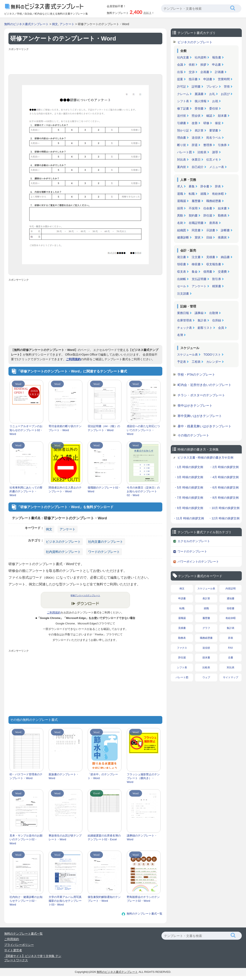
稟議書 (199, 94)
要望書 (214, 130)
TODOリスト (212, 355)
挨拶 (203, 65)
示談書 (211, 230)
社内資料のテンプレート (63, 552)
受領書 (199, 108)
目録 (209, 237)
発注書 (182, 257)
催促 (218, 123)
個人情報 (201, 101)
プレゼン (212, 87)
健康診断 (183, 237)
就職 (203, 194)
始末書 (222, 208)
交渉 (192, 72)
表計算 (199, 130)
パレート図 (184, 152)
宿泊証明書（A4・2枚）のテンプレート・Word (104, 428)
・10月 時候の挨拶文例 (224, 508)
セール (182, 286)
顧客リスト (205, 328)
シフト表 (183, 101)
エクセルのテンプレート (194, 541)
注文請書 (183, 294)
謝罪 (215, 152)
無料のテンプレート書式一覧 (144, 914)
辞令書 (205, 186)
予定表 (182, 362)
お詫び (225, 94)
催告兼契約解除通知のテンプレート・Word (104, 899)
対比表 (182, 160)
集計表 (202, 320)
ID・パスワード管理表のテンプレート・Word (26, 776)
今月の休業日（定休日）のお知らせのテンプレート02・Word (143, 491)
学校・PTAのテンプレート (196, 374)
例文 (55, 24)
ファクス (182, 648)
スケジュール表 (187, 355)
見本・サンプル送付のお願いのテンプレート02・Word (26, 839)
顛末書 (222, 116)
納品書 (225, 257)
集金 (195, 272)
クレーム (183, 94)
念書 (231, 658)
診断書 (225, 230)
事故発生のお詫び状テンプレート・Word (65, 837)
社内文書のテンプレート (106, 542)
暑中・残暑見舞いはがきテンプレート (204, 426)
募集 (192, 186)
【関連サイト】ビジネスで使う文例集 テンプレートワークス (33, 958)
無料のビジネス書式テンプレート (26, 24)
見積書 (211, 257)
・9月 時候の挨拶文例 (189, 508)
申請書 (208, 79)
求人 (180, 186)
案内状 (182, 167)
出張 (180, 72)
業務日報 (183, 313)
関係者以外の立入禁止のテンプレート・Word (65, 489)
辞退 (195, 145)
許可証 (182, 87)
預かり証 (183, 130)
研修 (206, 123)
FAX (230, 648)
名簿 (180, 335)
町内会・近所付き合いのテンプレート (204, 385)
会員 (221, 328)
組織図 (182, 230)
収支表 (182, 272)
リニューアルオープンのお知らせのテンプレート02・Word (26, 430)
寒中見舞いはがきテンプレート (200, 416)
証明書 (196, 87)
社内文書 (183, 57)
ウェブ (206, 677)
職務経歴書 (214, 201)
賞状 (198, 237)
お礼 (212, 94)
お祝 (215, 101)
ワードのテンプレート (104, 552)
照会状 (196, 116)
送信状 (196, 138)
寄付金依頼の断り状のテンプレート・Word (65, 428)
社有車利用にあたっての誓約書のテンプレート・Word (26, 491)
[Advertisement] (85, 62)
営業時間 (224, 79)
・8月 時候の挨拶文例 (224, 498)
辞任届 (208, 215)
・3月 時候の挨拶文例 (189, 477)
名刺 (180, 223)
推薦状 (222, 237)
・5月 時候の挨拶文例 (189, 487)
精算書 (217, 286)
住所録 (217, 320)
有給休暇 (218, 194)
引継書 (182, 123)
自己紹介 (198, 167)
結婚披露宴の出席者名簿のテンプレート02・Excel (104, 837)
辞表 (218, 186)
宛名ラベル (214, 138)
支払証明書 (199, 279)
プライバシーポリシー (19, 945)
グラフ (206, 628)
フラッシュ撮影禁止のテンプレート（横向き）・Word (143, 778)
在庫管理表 (184, 320)
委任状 (214, 108)
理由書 (182, 138)
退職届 (182, 201)
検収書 (196, 264)
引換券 (222, 145)
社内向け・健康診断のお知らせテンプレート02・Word (26, 901)
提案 (180, 79)
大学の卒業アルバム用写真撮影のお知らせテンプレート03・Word (65, 901)
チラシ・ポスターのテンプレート (201, 395)
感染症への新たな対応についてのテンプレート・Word (143, 430)
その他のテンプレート (193, 435)
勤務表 (222, 215)
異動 (180, 215)
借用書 (208, 272)
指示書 (193, 79)
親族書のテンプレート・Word (64, 776)
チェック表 (184, 328)
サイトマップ (231, 677)
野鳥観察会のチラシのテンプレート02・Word (143, 899)
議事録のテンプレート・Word (142, 837)
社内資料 (201, 57)
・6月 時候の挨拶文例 (224, 487)
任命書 (208, 208)
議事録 (199, 313)
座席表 (214, 223)
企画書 (205, 72)
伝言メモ (212, 160)
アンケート (67, 24)
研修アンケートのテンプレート (85, 595)
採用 (180, 208)
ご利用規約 (73, 359)
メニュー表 (217, 167)
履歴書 (196, 201)
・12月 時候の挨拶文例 (224, 518)
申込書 (216, 65)
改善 (195, 123)
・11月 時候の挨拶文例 (188, 518)
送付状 (182, 116)
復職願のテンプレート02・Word (104, 489)
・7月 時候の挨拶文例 (189, 498)
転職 (192, 194)
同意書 (196, 230)
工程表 (196, 362)
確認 (209, 116)
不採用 (193, 208)
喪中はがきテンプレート (195, 405)
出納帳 (182, 279)
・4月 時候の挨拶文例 (224, 477)
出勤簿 (214, 313)
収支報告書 (214, 264)
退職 (180, 194)
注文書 (196, 257)
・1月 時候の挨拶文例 (189, 467)
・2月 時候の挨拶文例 (224, 467)
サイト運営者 (13, 950)
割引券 (217, 279)
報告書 (217, 57)
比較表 (202, 152)
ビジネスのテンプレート (63, 542)
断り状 (182, 145)
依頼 (192, 65)
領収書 (182, 264)
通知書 (231, 598)
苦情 (227, 87)
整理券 (208, 145)
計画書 (219, 72)
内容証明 (231, 589)
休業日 (196, 160)
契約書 (193, 215)
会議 (180, 65)
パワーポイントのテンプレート (198, 562)
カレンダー (214, 362)
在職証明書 (196, 223)
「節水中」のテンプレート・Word (103, 776)
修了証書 (183, 108)
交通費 (222, 272)
